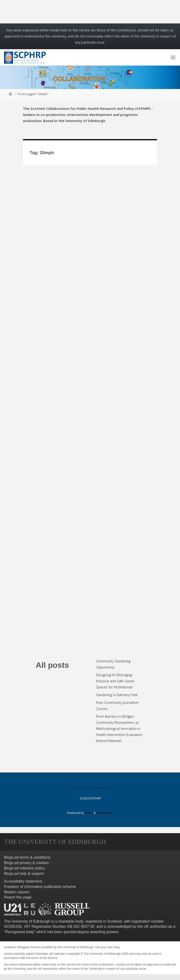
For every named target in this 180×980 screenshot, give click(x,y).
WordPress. (105, 813)
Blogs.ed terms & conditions (27, 857)
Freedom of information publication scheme (40, 887)
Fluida (88, 813)
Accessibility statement (23, 881)
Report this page (18, 897)
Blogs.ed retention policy (24, 868)
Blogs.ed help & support (24, 874)
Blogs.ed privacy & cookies (26, 863)
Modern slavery (17, 892)
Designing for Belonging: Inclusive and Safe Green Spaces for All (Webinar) (115, 681)
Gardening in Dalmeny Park (117, 695)
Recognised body (20, 932)
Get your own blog (107, 947)
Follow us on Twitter (90, 788)
